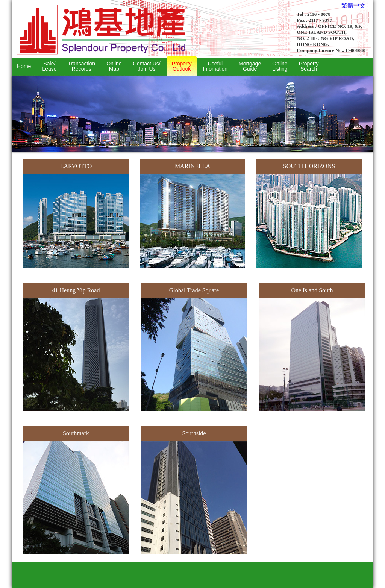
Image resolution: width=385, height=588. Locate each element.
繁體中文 (353, 5)
